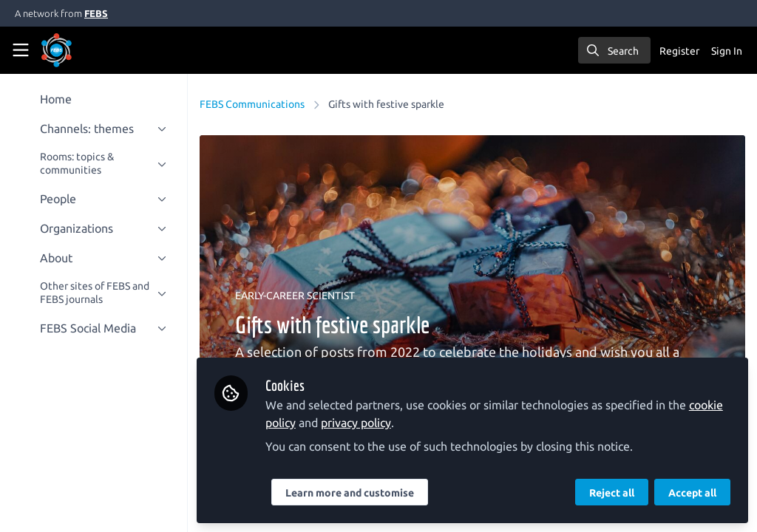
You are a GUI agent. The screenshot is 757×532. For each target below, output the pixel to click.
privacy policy (357, 423)
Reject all (612, 493)
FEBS (96, 13)
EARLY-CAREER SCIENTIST (296, 296)
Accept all (692, 493)
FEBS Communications (254, 104)
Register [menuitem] (679, 51)
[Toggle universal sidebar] (21, 50)
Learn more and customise (351, 493)
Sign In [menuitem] (727, 51)
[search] (614, 50)
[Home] (77, 50)
